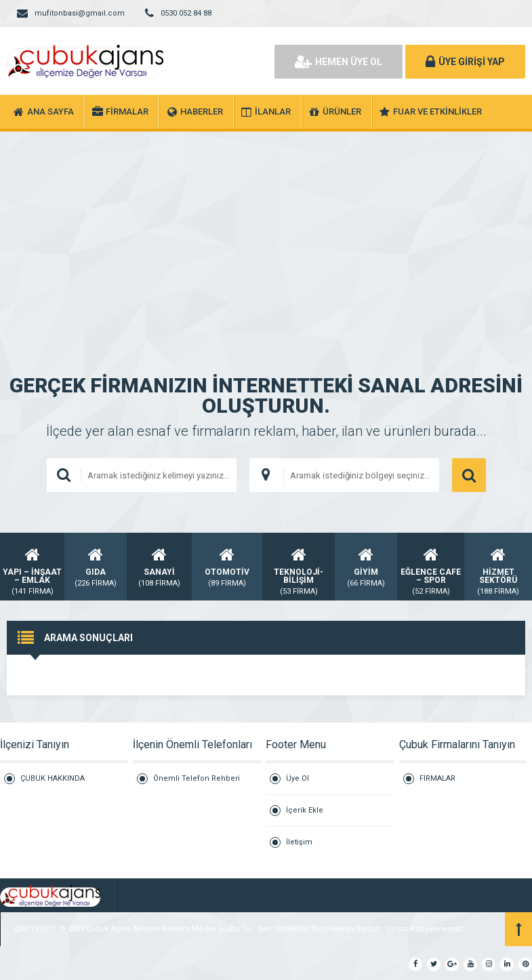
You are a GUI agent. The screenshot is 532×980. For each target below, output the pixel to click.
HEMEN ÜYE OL (339, 62)
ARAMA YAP (469, 475)
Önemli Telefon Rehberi (197, 778)
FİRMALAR (437, 778)
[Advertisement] (266, 233)
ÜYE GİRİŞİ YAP (465, 62)
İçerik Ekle (305, 810)
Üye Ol (298, 778)
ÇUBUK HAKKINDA (53, 778)
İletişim (299, 842)
